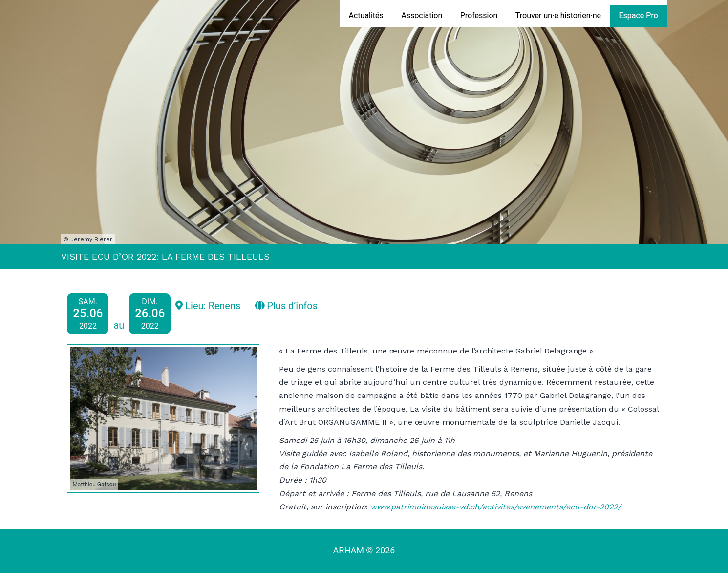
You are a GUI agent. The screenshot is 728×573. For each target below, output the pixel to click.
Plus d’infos (286, 306)
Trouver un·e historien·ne (558, 15)
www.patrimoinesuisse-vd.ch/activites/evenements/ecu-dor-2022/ (496, 507)
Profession (479, 15)
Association (422, 15)
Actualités (366, 15)
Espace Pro (638, 15)
